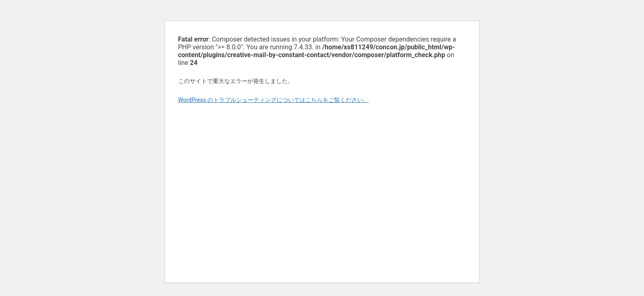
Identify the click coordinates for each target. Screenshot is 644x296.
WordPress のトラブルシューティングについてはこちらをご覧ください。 (274, 100)
